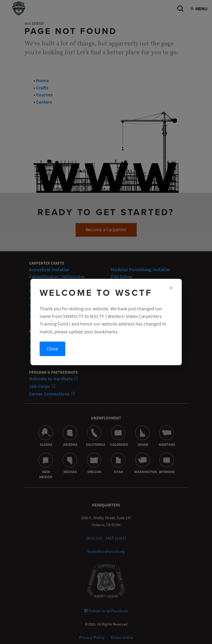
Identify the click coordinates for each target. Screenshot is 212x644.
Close (52, 349)
